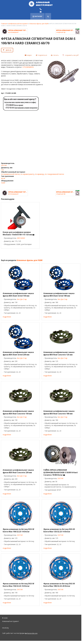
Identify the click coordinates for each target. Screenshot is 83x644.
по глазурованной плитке (54, 174)
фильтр (9, 50)
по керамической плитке (10, 174)
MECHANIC (21, 238)
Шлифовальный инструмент (18, 24)
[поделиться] (41, 55)
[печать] (55, 55)
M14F (3, 178)
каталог (37, 16)
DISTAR (4, 165)
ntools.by (5, 628)
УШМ (3, 183)
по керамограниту (27, 174)
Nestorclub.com (32, 633)
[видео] (28, 55)
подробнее (7, 317)
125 (2, 170)
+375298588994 (28, 67)
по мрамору (40, 174)
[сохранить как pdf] (71, 55)
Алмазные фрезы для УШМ (39, 24)
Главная (4, 24)
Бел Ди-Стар (22, 299)
